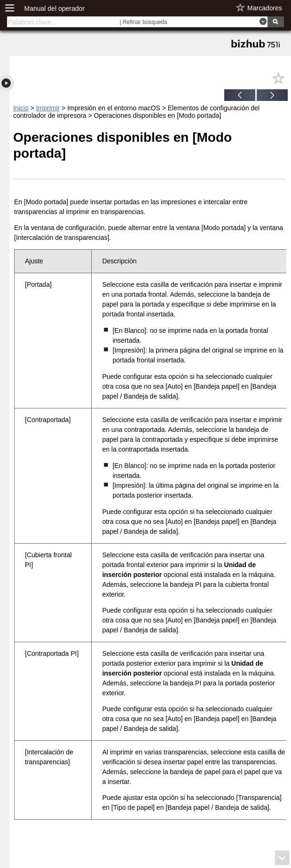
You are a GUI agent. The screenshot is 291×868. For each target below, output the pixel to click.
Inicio (21, 108)
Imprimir (48, 108)
